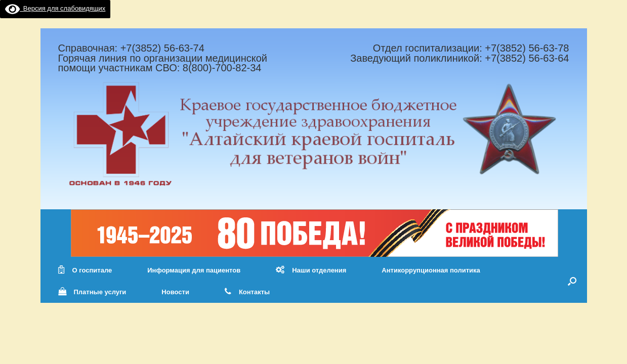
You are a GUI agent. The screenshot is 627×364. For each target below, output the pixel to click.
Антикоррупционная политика (431, 270)
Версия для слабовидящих (55, 8)
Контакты (247, 292)
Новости (175, 292)
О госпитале (85, 270)
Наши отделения (311, 270)
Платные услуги (92, 292)
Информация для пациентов (194, 270)
